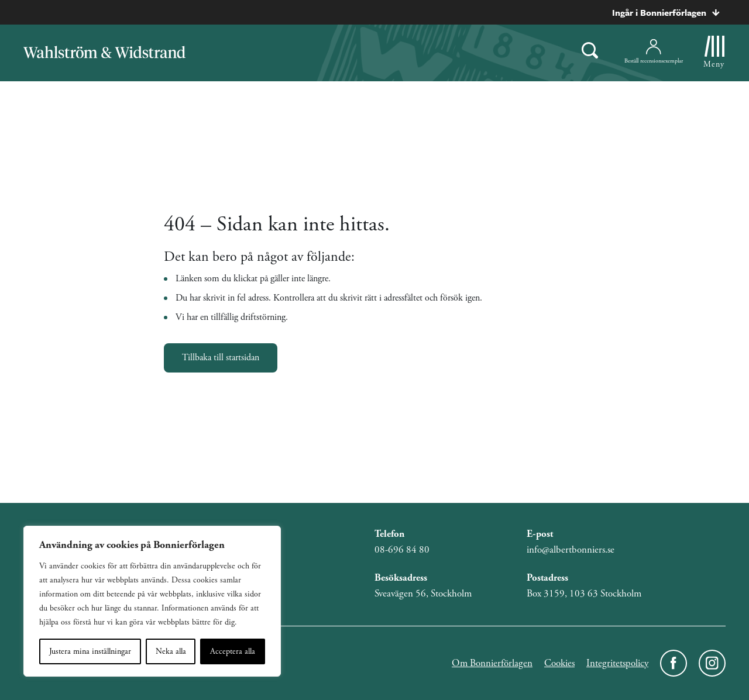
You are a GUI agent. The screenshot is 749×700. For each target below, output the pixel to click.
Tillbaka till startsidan (221, 358)
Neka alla (171, 651)
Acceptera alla (233, 651)
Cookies (559, 663)
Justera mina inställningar (90, 651)
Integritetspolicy (617, 663)
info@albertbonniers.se (571, 550)
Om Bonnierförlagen (492, 663)
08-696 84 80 (402, 550)
